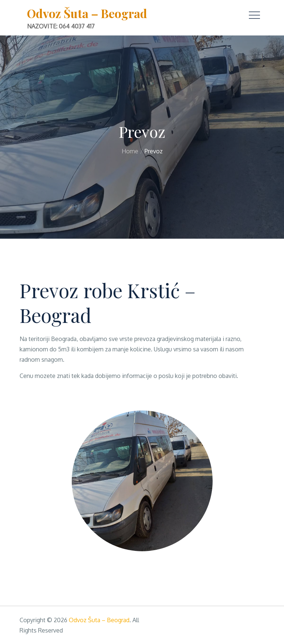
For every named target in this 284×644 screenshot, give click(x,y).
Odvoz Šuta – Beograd (87, 13)
